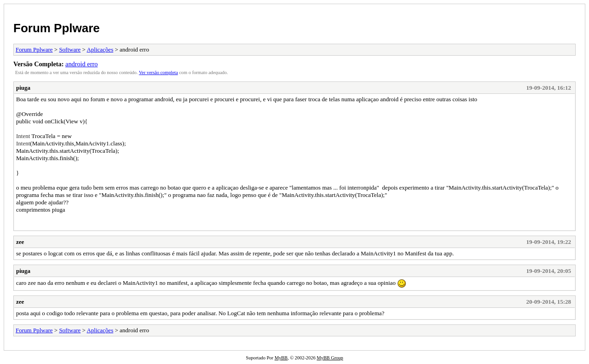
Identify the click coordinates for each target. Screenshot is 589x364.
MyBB (281, 358)
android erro (81, 64)
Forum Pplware (57, 28)
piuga (23, 88)
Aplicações (100, 49)
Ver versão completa (159, 72)
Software (70, 49)
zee (20, 242)
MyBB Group (330, 358)
